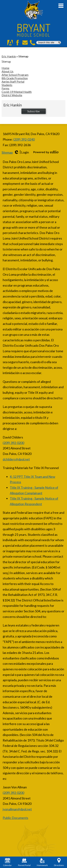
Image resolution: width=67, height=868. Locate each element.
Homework (42, 862)
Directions (59, 862)
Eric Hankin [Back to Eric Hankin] (9, 56)
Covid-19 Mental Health (17, 92)
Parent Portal (24, 862)
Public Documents (15, 818)
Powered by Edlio (46, 152)
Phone (33, 43)
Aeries (10, 43)
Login (21, 152)
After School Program (15, 75)
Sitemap (7, 152)
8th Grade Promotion (15, 78)
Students (7, 85)
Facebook (18, 43)
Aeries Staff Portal (13, 81)
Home (5, 68)
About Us (8, 71)
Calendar (7, 862)
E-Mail (25, 43)
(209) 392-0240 (24, 139)
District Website (12, 95)
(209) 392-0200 (13, 443)
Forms (5, 88)
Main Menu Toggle (61, 6)
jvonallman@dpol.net (17, 809)
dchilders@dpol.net (16, 459)
